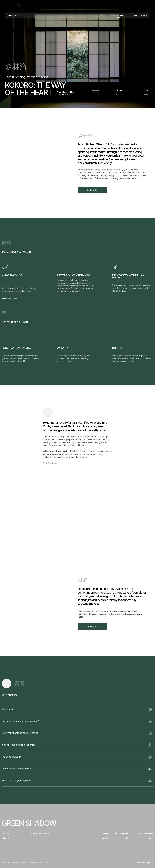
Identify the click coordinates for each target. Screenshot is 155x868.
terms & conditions (146, 834)
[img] (48, 413)
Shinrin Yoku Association (82, 426)
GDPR (151, 838)
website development (145, 863)
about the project (121, 16)
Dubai (97, 94)
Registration (92, 190)
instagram (5, 834)
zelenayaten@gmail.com (41, 834)
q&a (135, 16)
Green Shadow (13, 16)
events (103, 16)
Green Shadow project (84, 451)
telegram (5, 838)
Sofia (67, 423)
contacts (143, 16)
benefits (111, 16)
